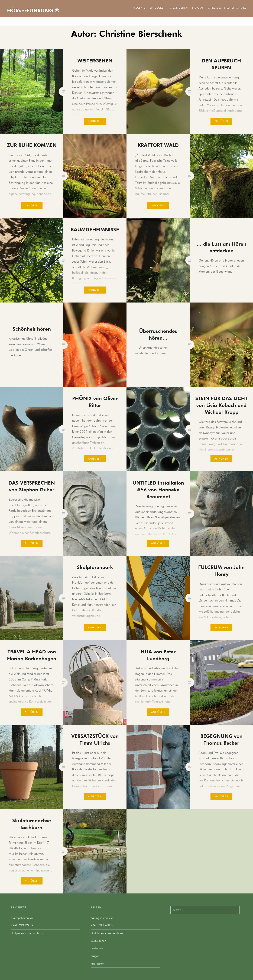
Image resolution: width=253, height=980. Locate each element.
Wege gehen (179, 8)
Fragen (198, 8)
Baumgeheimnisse (22, 918)
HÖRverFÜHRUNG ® (33, 11)
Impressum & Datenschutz (227, 8)
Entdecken (158, 8)
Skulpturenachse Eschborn (27, 933)
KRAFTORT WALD (22, 926)
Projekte (139, 8)
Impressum (98, 964)
